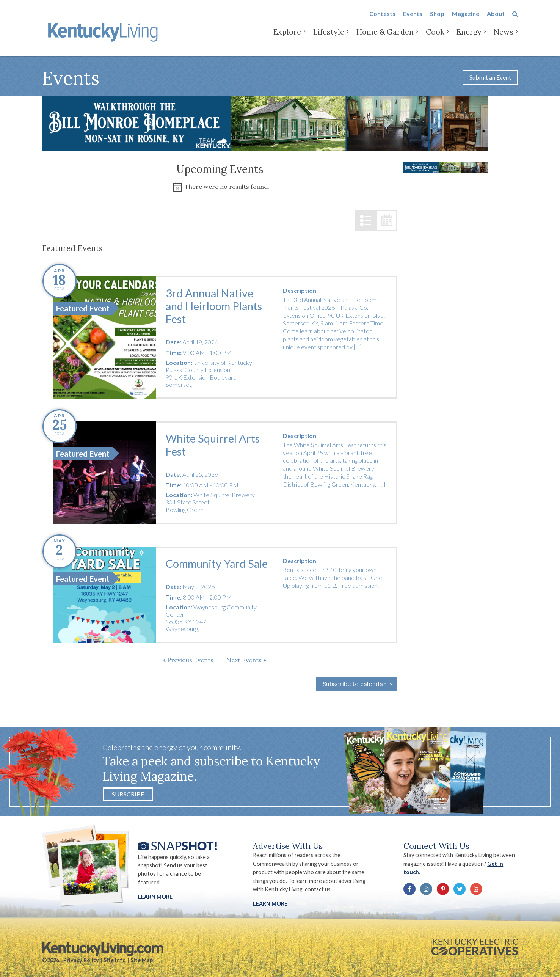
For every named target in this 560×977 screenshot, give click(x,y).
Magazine (466, 20)
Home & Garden (385, 38)
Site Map (142, 960)
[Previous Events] (188, 660)
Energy (469, 38)
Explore (287, 38)
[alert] (220, 187)
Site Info (115, 960)
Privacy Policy (81, 960)
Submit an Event (490, 77)
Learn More (155, 897)
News (504, 38)
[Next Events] (246, 660)
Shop (437, 20)
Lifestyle (329, 38)
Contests (382, 20)
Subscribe (128, 794)
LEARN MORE (270, 904)
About (496, 20)
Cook (435, 38)
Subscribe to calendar (354, 684)
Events (413, 20)
